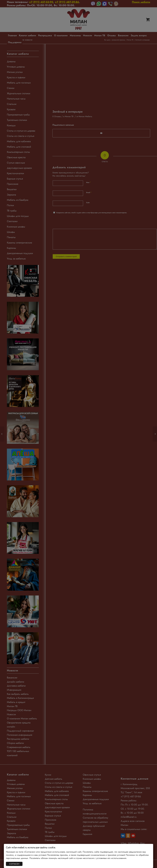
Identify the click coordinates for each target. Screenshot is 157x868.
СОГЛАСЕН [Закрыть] (14, 864)
